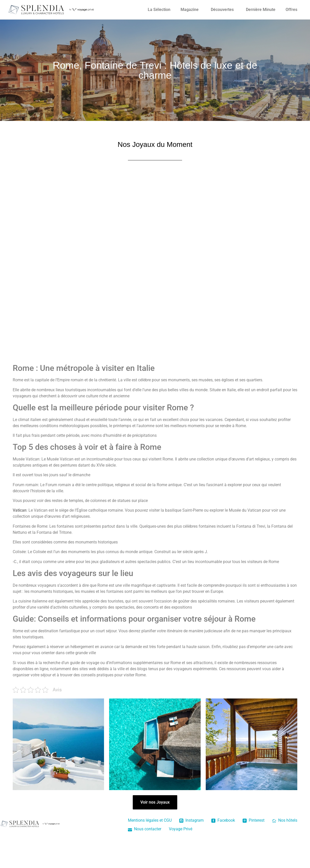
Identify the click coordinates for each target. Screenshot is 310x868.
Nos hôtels (285, 820)
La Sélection (159, 10)
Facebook (223, 820)
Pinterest (254, 820)
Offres (291, 10)
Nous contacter (145, 829)
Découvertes (222, 10)
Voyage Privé (181, 829)
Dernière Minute (261, 10)
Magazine (190, 10)
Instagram (191, 820)
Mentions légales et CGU (150, 820)
